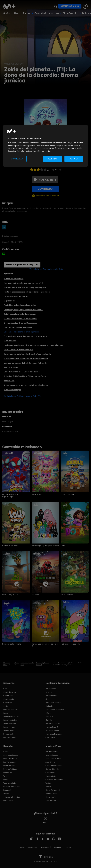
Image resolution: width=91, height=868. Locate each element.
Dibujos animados (52, 730)
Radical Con (9, 381)
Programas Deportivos (54, 734)
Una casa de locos (10, 546)
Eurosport (7, 790)
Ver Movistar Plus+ (52, 751)
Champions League (11, 755)
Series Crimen (9, 730)
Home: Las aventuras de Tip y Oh (45, 645)
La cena (49, 692)
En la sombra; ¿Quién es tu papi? (18, 327)
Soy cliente (45, 180)
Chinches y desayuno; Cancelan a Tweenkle (23, 310)
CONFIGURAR (17, 159)
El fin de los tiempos (12, 390)
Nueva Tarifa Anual (53, 790)
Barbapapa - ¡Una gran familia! (46, 546)
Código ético (50, 772)
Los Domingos (51, 688)
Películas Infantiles (10, 709)
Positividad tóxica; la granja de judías (20, 305)
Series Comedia (9, 727)
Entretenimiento (10, 737)
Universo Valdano (10, 769)
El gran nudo (9, 301)
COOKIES (68, 847)
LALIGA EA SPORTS (10, 758)
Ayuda (46, 820)
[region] (46, 146)
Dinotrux (35, 595)
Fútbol (27, 13)
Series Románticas (10, 720)
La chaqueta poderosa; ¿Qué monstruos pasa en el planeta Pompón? (34, 345)
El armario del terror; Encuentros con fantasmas (25, 336)
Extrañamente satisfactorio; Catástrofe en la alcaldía (27, 354)
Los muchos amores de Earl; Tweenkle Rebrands (25, 363)
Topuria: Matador (10, 783)
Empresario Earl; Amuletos (16, 296)
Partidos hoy (8, 800)
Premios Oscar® (52, 727)
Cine (17, 13)
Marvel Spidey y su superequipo (10, 495)
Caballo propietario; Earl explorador (20, 314)
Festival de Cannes (53, 723)
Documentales (9, 734)
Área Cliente (50, 762)
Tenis (5, 776)
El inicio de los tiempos (14, 279)
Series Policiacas (10, 723)
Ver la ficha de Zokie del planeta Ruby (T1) (22, 396)
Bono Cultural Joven (53, 758)
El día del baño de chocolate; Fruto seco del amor (26, 358)
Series (7, 13)
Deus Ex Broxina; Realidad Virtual (18, 350)
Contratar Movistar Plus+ (55, 779)
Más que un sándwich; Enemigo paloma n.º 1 (23, 283)
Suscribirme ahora (70, 6)
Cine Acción (8, 702)
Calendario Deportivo (12, 797)
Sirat (47, 699)
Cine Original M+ (10, 692)
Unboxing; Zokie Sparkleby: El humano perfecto (25, 376)
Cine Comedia (9, 699)
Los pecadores (51, 695)
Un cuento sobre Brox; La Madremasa (20, 323)
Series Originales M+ (11, 716)
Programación (51, 800)
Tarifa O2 (49, 786)
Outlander (49, 706)
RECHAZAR (53, 159)
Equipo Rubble (67, 494)
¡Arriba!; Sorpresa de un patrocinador (21, 318)
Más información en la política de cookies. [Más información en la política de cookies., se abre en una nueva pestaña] (34, 151)
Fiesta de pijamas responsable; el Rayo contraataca (27, 292)
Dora (63, 546)
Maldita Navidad (11, 367)
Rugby (6, 779)
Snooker (7, 793)
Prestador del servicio (29, 847)
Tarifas (48, 783)
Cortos (6, 706)
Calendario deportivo (47, 13)
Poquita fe (49, 716)
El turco (48, 713)
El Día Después (9, 765)
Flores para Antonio (53, 702)
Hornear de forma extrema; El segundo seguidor (25, 287)
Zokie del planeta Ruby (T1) (22, 264)
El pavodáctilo (10, 341)
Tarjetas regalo (51, 793)
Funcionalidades (52, 755)
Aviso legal (45, 847)
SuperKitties (37, 494)
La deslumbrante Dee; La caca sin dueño (22, 372)
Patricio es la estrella (12, 644)
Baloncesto (8, 772)
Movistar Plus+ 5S (52, 769)
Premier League (9, 762)
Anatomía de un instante (55, 709)
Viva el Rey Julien (10, 595)
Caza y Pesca (50, 737)
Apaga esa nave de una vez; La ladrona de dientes (26, 385)
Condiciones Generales (54, 765)
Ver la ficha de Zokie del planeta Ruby (46, 269)
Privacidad (57, 847)
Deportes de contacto (12, 786)
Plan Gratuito (70, 13)
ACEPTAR (74, 159)
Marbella (49, 720)
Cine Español (8, 695)
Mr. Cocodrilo (67, 595)
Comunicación (51, 797)
